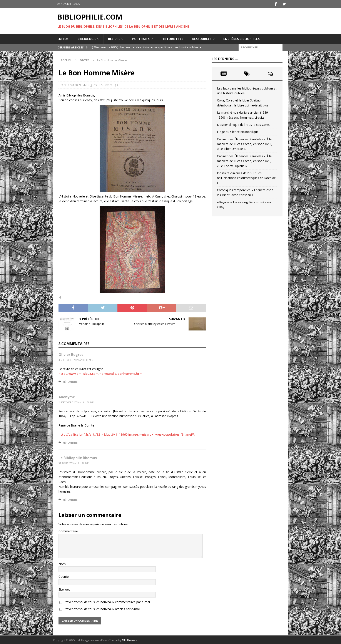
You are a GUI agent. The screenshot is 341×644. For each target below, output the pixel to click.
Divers (108, 85)
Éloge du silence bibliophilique (238, 131)
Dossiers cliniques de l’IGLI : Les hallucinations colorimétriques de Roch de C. (246, 178)
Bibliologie (87, 38)
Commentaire (68, 531)
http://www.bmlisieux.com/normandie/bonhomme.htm (100, 373)
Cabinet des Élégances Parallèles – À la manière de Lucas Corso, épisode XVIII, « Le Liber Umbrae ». (245, 144)
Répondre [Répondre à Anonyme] (70, 442)
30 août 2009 (72, 85)
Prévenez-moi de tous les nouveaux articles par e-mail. (102, 608)
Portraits (141, 38)
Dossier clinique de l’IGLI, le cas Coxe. (243, 124)
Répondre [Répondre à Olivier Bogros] (70, 381)
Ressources (202, 38)
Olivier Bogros (71, 354)
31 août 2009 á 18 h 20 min (74, 463)
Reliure (114, 38)
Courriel (64, 576)
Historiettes (172, 38)
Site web (64, 589)
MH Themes (129, 640)
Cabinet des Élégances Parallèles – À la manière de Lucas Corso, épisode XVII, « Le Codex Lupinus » (244, 161)
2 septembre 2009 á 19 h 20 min (77, 402)
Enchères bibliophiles (242, 38)
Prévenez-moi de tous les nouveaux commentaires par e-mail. (107, 602)
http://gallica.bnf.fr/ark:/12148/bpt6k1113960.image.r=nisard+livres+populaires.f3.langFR (127, 434)
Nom (62, 563)
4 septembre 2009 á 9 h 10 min (76, 360)
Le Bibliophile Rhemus (78, 457)
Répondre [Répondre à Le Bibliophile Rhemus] (70, 499)
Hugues (92, 85)
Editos (63, 38)
